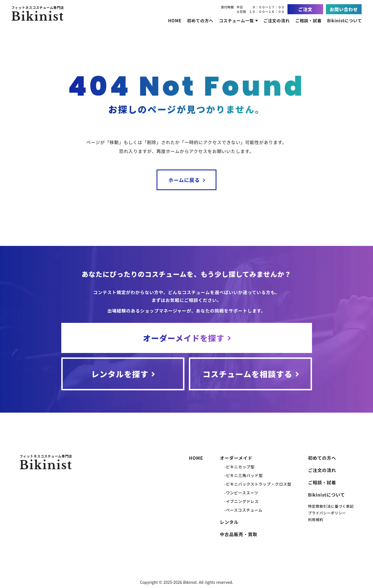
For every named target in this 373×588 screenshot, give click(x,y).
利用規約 (316, 520)
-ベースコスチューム (243, 510)
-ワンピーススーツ (241, 493)
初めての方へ (322, 458)
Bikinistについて (327, 495)
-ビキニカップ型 (239, 467)
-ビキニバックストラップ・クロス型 (258, 484)
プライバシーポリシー (327, 513)
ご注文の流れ (322, 470)
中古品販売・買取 (238, 534)
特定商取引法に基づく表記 (331, 506)
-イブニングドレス (241, 501)
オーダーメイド (236, 458)
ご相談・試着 (322, 482)
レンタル (229, 522)
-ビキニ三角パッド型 (243, 475)
